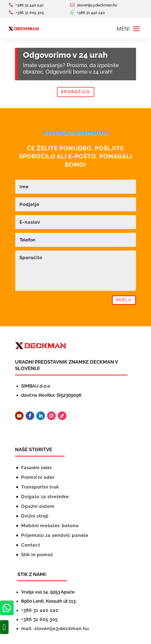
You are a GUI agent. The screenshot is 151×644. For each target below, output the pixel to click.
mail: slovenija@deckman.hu (55, 628)
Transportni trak (40, 487)
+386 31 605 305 (39, 619)
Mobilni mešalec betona (50, 526)
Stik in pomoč (37, 555)
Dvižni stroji (35, 516)
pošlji (124, 300)
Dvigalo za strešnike (45, 497)
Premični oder (38, 477)
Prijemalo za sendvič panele (55, 535)
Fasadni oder (37, 468)
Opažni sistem (38, 506)
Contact (31, 545)
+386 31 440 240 (40, 610)
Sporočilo (76, 92)
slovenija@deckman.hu (76, 133)
